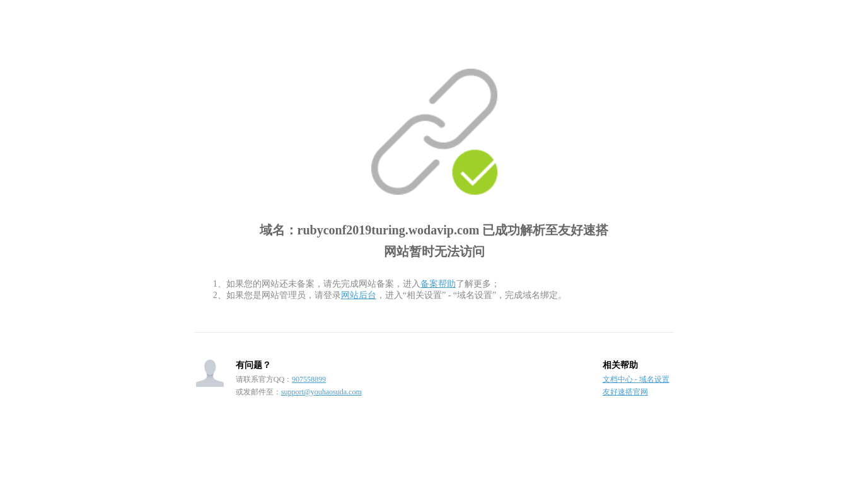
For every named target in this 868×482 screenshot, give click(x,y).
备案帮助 (438, 284)
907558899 (309, 379)
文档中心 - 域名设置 (636, 379)
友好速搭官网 (625, 392)
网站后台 (359, 295)
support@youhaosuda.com (321, 392)
